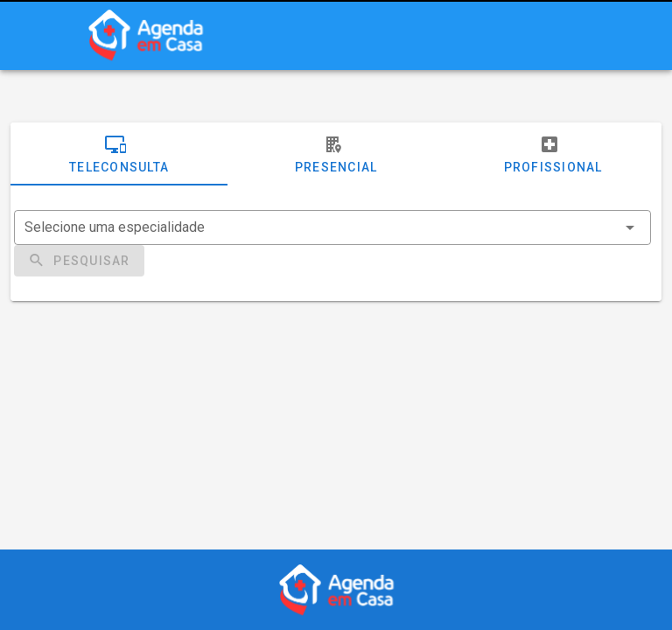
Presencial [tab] (336, 154)
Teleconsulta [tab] (119, 154)
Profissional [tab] (553, 154)
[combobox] (332, 227)
